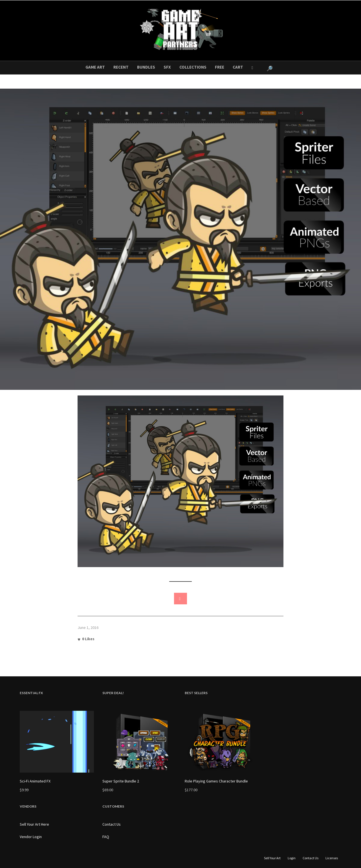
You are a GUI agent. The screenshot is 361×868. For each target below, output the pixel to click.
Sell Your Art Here (34, 824)
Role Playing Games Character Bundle (216, 781)
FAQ (106, 837)
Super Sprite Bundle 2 (121, 781)
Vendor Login (31, 837)
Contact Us (112, 824)
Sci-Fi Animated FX (35, 781)
